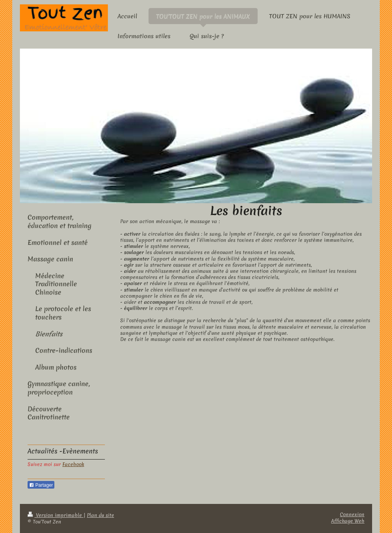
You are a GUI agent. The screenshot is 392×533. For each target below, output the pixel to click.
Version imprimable (56, 515)
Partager (41, 485)
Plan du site (100, 515)
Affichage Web (348, 521)
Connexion (352, 514)
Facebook (73, 464)
